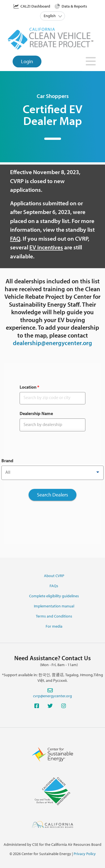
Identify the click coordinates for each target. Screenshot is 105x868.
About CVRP (54, 576)
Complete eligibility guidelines (54, 596)
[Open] (98, 472)
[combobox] (53, 472)
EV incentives (46, 247)
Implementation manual (54, 606)
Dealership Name (36, 413)
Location (29, 387)
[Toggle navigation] (91, 63)
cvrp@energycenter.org (53, 696)
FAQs (54, 586)
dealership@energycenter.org (53, 343)
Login (27, 61)
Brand (7, 461)
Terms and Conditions (54, 616)
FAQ (15, 238)
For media (54, 626)
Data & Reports (74, 6)
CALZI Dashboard (35, 6)
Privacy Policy (85, 854)
